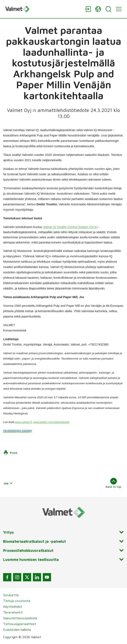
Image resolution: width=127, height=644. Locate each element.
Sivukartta (11, 595)
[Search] (108, 9)
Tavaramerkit (13, 612)
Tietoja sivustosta (17, 601)
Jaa (8, 483)
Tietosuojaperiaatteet (20, 624)
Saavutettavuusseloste (20, 618)
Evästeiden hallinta (17, 630)
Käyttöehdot (13, 606)
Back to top (113, 483)
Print (10, 453)
